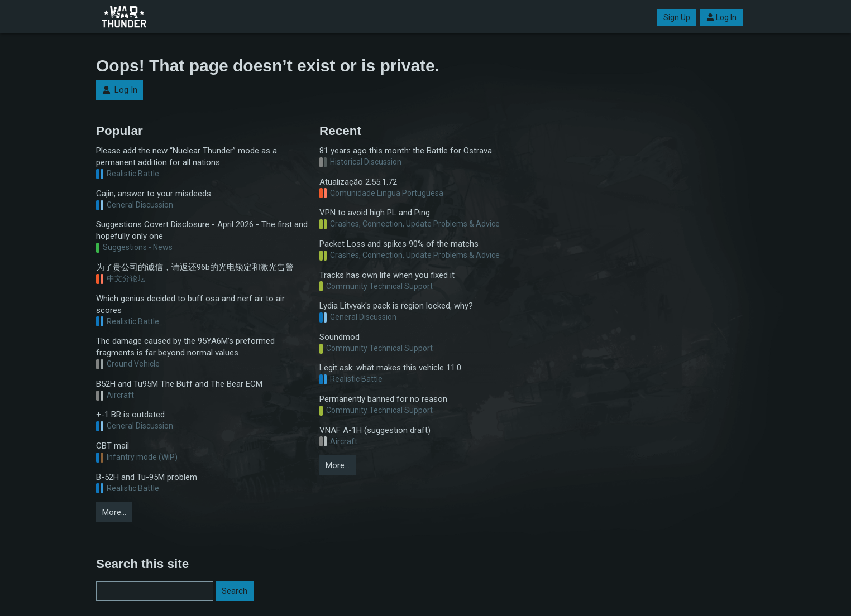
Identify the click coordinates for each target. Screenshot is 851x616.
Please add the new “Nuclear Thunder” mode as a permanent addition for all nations (187, 157)
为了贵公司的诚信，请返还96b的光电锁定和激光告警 (195, 267)
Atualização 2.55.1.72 (358, 182)
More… (114, 512)
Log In (721, 17)
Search (235, 591)
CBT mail (113, 446)
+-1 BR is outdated (130, 415)
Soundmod (340, 337)
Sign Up (677, 17)
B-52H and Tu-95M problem (147, 477)
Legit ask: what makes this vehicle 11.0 (390, 368)
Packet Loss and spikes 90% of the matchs (399, 244)
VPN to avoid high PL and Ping (375, 213)
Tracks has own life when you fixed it (387, 275)
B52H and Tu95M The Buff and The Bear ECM (179, 384)
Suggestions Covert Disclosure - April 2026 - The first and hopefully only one (202, 230)
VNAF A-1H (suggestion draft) (375, 430)
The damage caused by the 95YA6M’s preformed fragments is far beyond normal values (185, 347)
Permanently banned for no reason (383, 399)
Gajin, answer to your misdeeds (154, 194)
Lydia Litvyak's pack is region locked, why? (396, 306)
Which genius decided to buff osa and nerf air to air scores (190, 304)
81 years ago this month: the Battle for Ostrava (406, 151)
